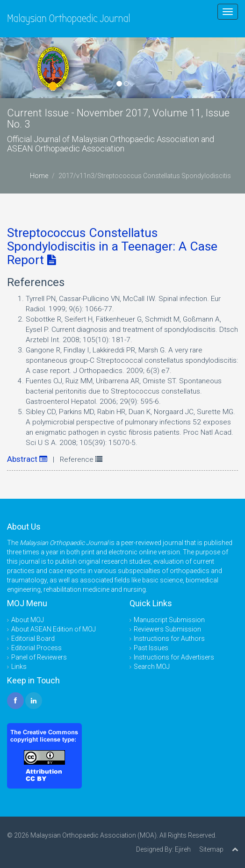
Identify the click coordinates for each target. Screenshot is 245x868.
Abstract (27, 459)
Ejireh (183, 849)
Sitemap (211, 849)
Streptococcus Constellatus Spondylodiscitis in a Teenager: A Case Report (112, 246)
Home (39, 176)
